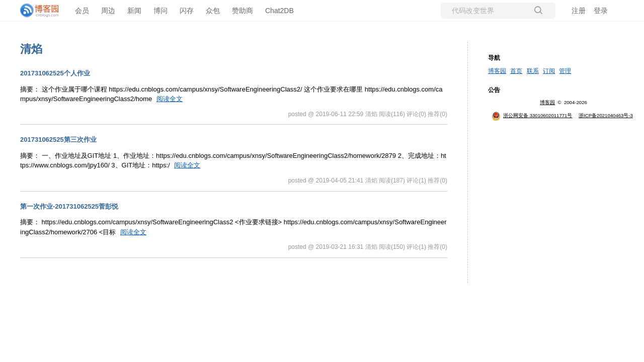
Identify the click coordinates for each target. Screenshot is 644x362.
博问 (160, 11)
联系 (533, 71)
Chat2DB (279, 11)
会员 (82, 11)
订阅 (549, 71)
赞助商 (243, 11)
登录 (601, 11)
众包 (213, 11)
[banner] (40, 11)
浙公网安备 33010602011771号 (532, 115)
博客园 (497, 71)
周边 (108, 11)
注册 (579, 11)
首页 (516, 71)
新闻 (134, 11)
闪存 (187, 11)
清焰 (31, 49)
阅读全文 (170, 99)
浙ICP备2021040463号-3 (606, 115)
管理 (565, 71)
